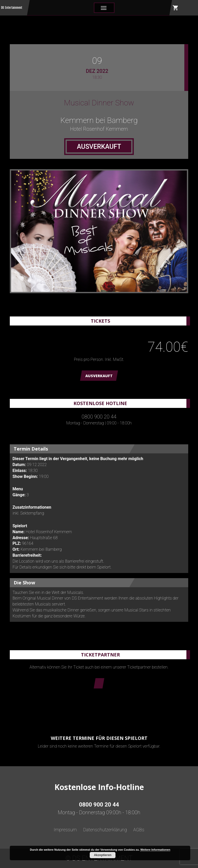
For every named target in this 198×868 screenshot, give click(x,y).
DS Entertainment (12, 8)
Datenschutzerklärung (105, 830)
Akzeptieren (103, 855)
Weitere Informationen (155, 850)
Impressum (65, 830)
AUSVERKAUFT (99, 376)
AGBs (139, 830)
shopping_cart (176, 8)
